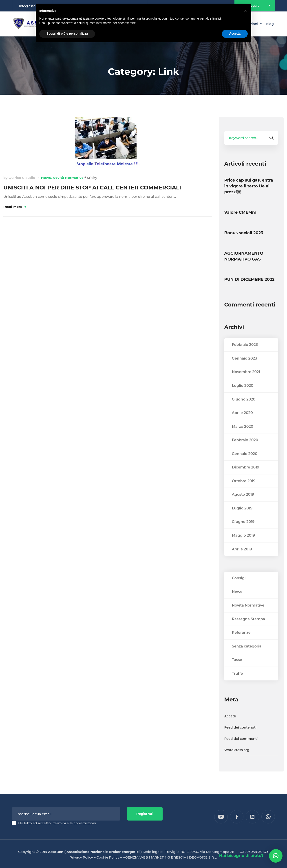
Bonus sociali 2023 (244, 233)
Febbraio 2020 (245, 449)
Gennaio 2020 (245, 463)
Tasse (237, 669)
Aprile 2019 (242, 558)
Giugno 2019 (243, 531)
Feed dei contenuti (241, 736)
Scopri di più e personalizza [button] (67, 34)
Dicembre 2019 (246, 476)
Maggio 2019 (244, 544)
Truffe (237, 682)
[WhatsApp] (268, 817)
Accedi (230, 725)
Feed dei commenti (241, 748)
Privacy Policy (81, 857)
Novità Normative (68, 178)
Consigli (239, 587)
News (46, 178)
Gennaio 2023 (245, 367)
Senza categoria (247, 655)
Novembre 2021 (246, 381)
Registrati (145, 814)
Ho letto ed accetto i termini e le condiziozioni (57, 823)
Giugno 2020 (244, 408)
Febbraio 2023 (245, 354)
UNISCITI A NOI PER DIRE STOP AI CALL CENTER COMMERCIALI (92, 188)
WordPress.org (237, 759)
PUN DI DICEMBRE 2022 (249, 279)
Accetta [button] (235, 34)
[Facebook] (237, 817)
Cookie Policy (108, 857)
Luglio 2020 (243, 395)
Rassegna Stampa (249, 628)
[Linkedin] (252, 817)
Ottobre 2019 (244, 490)
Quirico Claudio (22, 178)
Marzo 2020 (243, 435)
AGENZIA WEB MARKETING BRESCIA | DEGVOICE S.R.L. (170, 857)
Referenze (241, 642)
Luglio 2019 (242, 517)
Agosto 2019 (243, 504)
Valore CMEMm (240, 212)
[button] (276, 856)
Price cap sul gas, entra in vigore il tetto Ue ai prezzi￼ (249, 186)
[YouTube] (221, 817)
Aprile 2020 (242, 422)
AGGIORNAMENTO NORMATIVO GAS (244, 256)
